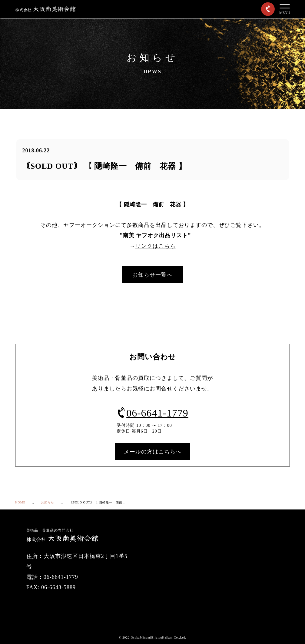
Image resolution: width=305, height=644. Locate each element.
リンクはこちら (156, 246)
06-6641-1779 (152, 413)
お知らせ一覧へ (152, 275)
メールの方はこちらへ (153, 452)
